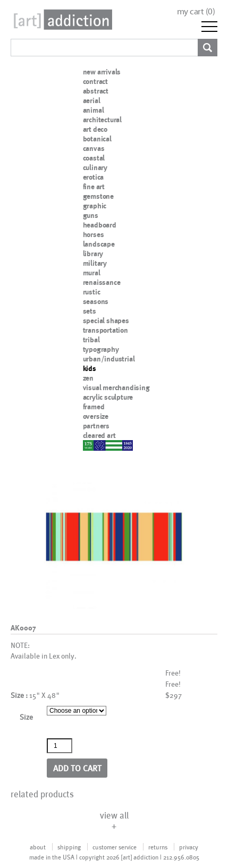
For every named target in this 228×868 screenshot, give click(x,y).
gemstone (98, 196)
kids (90, 368)
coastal (94, 158)
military (95, 263)
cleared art (99, 435)
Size (26, 717)
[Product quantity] (60, 746)
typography (101, 349)
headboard (100, 225)
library (93, 254)
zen (88, 378)
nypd (91, 445)
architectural (102, 120)
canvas (94, 148)
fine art (94, 187)
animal (94, 110)
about (38, 847)
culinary (95, 167)
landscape (99, 244)
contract (95, 81)
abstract (96, 91)
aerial (92, 100)
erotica (94, 177)
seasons (96, 301)
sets (90, 311)
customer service (115, 847)
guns (91, 215)
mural (92, 273)
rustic (92, 292)
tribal (91, 340)
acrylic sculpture (108, 397)
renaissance (102, 282)
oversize (96, 416)
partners (96, 426)
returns (158, 847)
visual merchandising (116, 387)
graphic (95, 206)
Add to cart (77, 768)
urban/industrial (109, 359)
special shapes (106, 321)
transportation (105, 330)
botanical (97, 139)
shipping (69, 847)
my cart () (196, 11)
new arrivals (102, 72)
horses (94, 234)
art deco (95, 129)
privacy (189, 847)
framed (94, 407)
